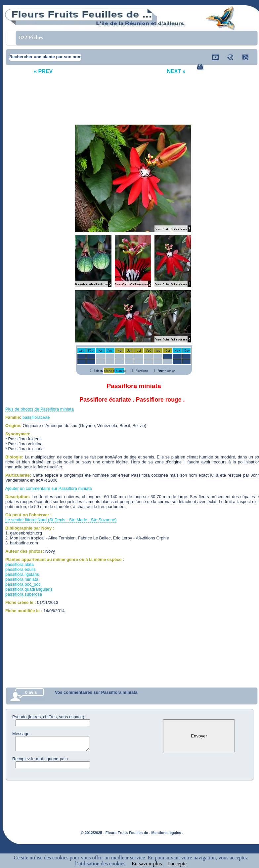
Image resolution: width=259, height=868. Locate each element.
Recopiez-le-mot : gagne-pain (40, 759)
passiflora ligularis (22, 574)
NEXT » (176, 71)
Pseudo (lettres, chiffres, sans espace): (49, 717)
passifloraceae (36, 417)
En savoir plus (147, 864)
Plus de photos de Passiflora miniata (40, 409)
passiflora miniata (22, 579)
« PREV (43, 71)
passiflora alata (20, 564)
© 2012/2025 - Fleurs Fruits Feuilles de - (116, 833)
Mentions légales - (167, 833)
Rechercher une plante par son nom (45, 57)
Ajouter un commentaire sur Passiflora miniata (49, 488)
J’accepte (177, 864)
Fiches (31, 38)
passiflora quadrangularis (29, 589)
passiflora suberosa (24, 594)
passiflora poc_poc (23, 584)
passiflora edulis (21, 569)
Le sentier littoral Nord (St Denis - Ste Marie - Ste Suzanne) (61, 520)
